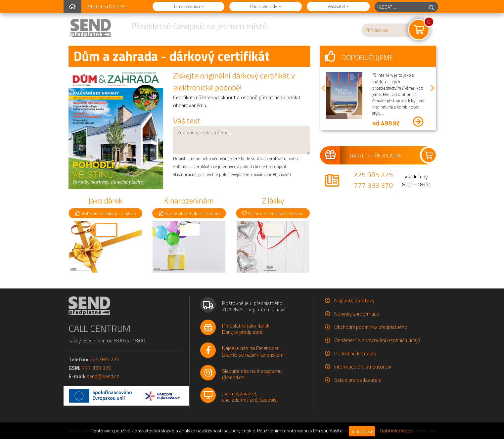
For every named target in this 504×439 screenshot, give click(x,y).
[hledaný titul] (400, 7)
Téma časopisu (187, 6)
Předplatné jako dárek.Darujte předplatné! (246, 329)
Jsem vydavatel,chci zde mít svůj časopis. (250, 396)
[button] (323, 88)
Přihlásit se (377, 30)
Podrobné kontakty (355, 353)
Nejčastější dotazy (354, 300)
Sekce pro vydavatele (358, 380)
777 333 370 (373, 185)
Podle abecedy (264, 6)
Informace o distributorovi (363, 367)
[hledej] (432, 7)
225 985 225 (373, 175)
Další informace (396, 431)
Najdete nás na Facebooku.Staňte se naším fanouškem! (253, 351)
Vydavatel (337, 6)
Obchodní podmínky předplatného (371, 327)
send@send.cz (103, 376)
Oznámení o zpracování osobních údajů (377, 340)
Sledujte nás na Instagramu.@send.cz (252, 374)
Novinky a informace (357, 314)
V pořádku (362, 431)
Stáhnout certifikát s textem (105, 213)
